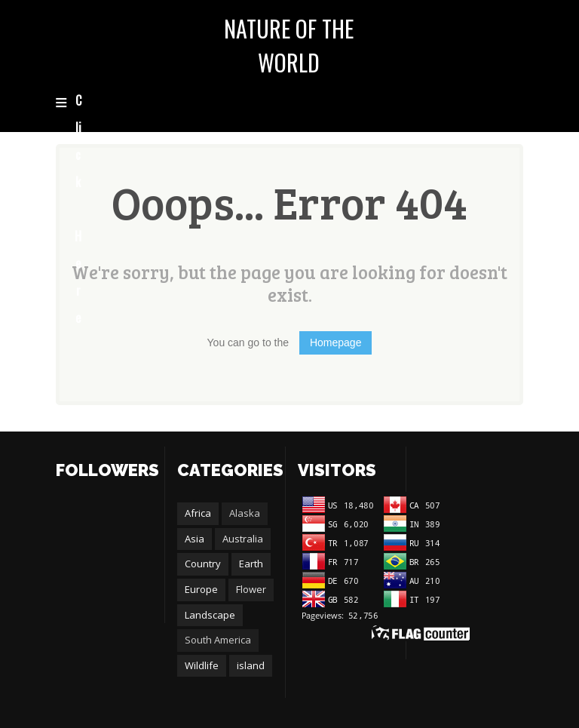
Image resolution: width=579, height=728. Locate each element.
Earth (251, 564)
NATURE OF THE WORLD (289, 45)
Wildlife (202, 665)
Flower (251, 589)
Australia (243, 539)
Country (203, 564)
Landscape (210, 615)
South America (218, 640)
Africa (198, 513)
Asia (195, 539)
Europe (201, 589)
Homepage (336, 342)
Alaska (245, 513)
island (251, 665)
